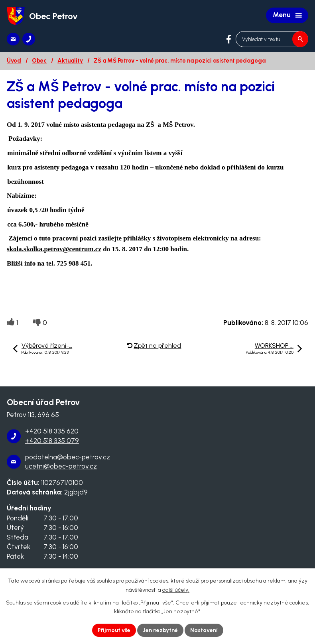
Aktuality (70, 61)
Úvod (14, 61)
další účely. (176, 590)
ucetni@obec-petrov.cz (61, 466)
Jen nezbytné (160, 630)
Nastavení (204, 630)
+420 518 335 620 (52, 431)
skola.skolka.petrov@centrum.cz (54, 249)
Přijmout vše (114, 630)
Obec (39, 61)
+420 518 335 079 (52, 441)
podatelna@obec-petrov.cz (68, 457)
